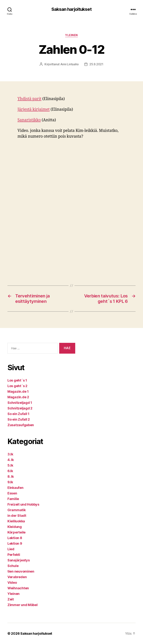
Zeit (11, 599)
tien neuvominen (21, 571)
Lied (11, 549)
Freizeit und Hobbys (23, 504)
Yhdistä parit (29, 99)
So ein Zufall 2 (19, 419)
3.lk (10, 454)
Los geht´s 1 (17, 380)
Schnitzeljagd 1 (20, 403)
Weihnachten (18, 588)
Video (12, 583)
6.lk (10, 471)
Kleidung (15, 527)
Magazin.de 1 (18, 391)
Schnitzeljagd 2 (20, 408)
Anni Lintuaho (70, 64)
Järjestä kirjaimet (34, 109)
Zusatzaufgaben (21, 425)
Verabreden (17, 577)
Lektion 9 (15, 543)
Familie (13, 499)
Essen (12, 493)
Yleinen (71, 35)
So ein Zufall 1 (18, 414)
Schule (13, 566)
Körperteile (16, 532)
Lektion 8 (15, 538)
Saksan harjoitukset (71, 9)
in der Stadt (17, 516)
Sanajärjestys (19, 560)
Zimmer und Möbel (23, 605)
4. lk (11, 460)
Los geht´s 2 (17, 386)
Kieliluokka (16, 521)
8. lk (11, 476)
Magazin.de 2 (18, 397)
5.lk (10, 465)
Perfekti (14, 555)
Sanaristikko (29, 120)
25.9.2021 (96, 64)
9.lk (10, 482)
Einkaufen (15, 488)
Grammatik (17, 510)
